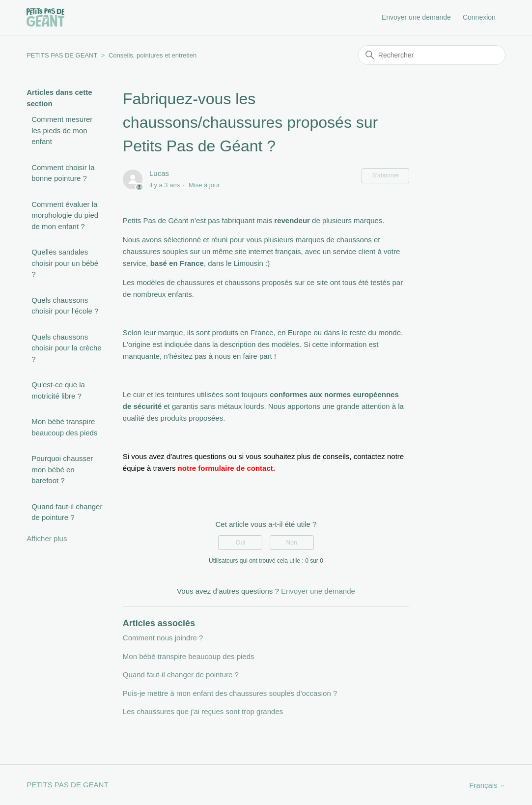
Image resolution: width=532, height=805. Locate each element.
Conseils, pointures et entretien (153, 55)
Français (487, 785)
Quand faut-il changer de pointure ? (67, 512)
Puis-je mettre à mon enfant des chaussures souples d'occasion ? (230, 693)
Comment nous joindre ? (163, 638)
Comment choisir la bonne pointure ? (63, 173)
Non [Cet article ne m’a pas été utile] (292, 543)
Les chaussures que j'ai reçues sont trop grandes (203, 711)
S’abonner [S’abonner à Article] (385, 175)
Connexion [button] (479, 17)
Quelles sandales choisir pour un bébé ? (65, 263)
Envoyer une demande (416, 17)
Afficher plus (47, 538)
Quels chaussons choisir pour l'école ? (65, 306)
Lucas (159, 173)
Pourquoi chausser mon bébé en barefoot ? (62, 469)
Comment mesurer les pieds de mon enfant (62, 130)
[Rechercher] (432, 55)
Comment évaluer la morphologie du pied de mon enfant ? (65, 215)
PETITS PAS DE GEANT (62, 55)
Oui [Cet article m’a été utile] (240, 543)
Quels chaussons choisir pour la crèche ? (67, 348)
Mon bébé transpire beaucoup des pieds (64, 427)
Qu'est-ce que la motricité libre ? (58, 390)
